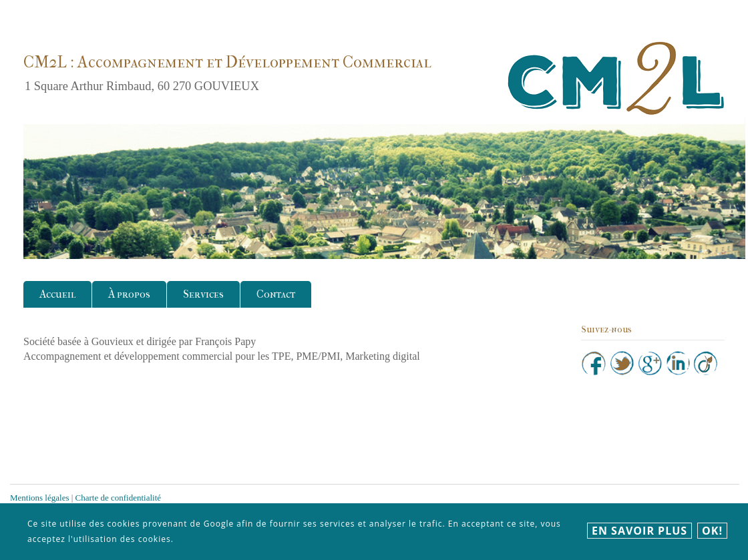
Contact (276, 294)
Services (203, 294)
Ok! (712, 531)
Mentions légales (39, 498)
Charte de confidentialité (119, 498)
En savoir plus (639, 531)
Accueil (57, 294)
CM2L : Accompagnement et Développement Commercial (227, 62)
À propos (129, 294)
